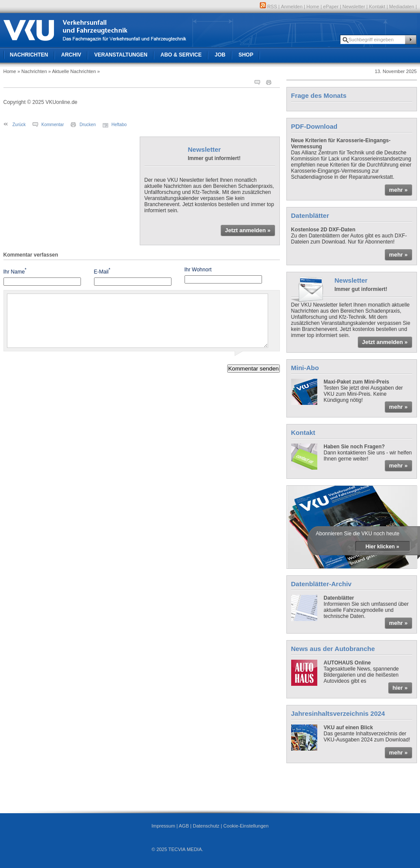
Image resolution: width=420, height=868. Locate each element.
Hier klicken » (382, 547)
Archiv (71, 55)
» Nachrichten (32, 71)
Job (220, 55)
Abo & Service (181, 55)
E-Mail (102, 271)
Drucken (88, 125)
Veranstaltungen (121, 55)
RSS (269, 7)
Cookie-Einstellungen (246, 826)
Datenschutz (206, 826)
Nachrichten (29, 55)
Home (313, 7)
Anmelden (292, 7)
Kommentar (53, 125)
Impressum (163, 826)
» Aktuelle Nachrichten (72, 71)
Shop (246, 55)
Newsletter (354, 7)
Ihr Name (15, 271)
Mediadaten (402, 7)
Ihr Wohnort (198, 270)
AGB (184, 826)
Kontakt (377, 7)
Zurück (19, 125)
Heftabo (119, 125)
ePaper (331, 7)
